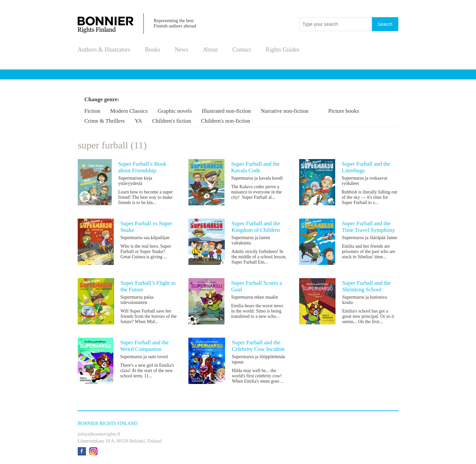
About (210, 50)
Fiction (92, 111)
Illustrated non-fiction (226, 111)
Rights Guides (282, 50)
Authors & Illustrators (104, 50)
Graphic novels (175, 111)
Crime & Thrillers (104, 121)
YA (138, 121)
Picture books (344, 111)
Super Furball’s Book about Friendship (142, 167)
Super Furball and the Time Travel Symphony (368, 227)
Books (152, 50)
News (182, 50)
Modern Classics (129, 111)
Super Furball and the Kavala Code (255, 167)
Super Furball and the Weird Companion (144, 346)
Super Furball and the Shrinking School (366, 286)
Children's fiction (172, 121)
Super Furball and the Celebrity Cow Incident (258, 346)
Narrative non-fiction (285, 111)
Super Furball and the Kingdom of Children (256, 227)
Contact (242, 50)
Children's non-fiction (226, 121)
